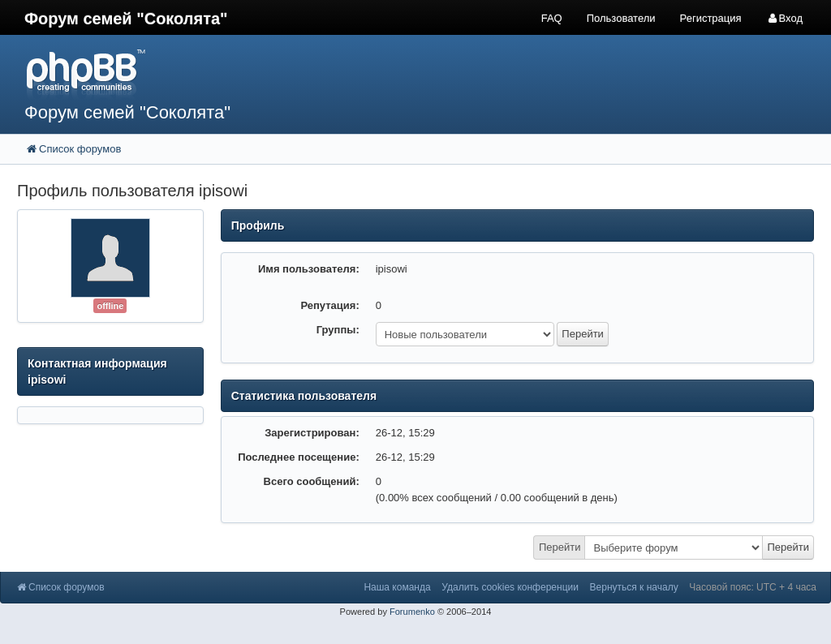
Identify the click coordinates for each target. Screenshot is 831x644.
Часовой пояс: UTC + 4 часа (753, 587)
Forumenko (412, 612)
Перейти (560, 547)
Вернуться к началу (634, 587)
